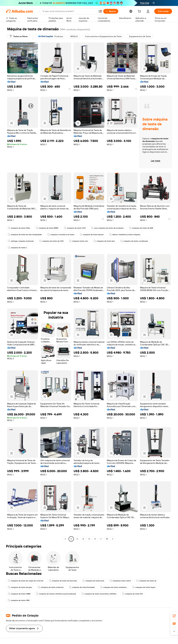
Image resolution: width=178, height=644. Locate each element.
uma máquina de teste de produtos (107, 228)
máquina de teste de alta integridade (25, 235)
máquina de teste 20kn (19, 228)
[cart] (140, 12)
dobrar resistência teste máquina (125, 235)
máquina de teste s (17, 248)
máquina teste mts (79, 241)
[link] (174, 616)
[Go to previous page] (65, 539)
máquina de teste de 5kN (141, 228)
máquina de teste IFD (132, 594)
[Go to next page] (113, 539)
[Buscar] (111, 11)
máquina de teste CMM (19, 594)
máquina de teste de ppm (20, 587)
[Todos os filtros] (19, 36)
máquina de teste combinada (134, 241)
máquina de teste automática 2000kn (99, 594)
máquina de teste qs (146, 581)
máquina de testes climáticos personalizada (56, 594)
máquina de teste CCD (75, 228)
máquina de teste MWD (47, 228)
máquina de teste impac (144, 587)
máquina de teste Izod (93, 581)
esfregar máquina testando (21, 241)
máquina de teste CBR (19, 600)
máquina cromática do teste (61, 235)
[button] (100, 11)
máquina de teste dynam (92, 235)
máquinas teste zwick (120, 581)
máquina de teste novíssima (113, 587)
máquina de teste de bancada (63, 581)
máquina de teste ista (104, 241)
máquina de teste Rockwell (82, 587)
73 (107, 539)
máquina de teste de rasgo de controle (26, 581)
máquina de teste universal (51, 587)
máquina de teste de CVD (51, 241)
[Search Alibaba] (69, 11)
